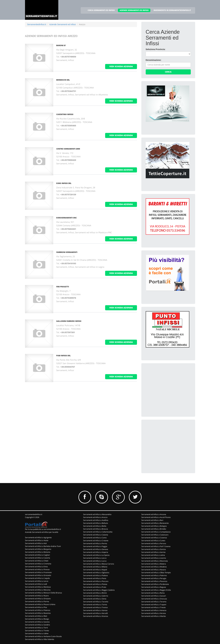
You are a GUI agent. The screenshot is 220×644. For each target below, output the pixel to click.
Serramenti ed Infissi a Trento (37, 631)
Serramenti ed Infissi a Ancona (154, 514)
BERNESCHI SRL (63, 80)
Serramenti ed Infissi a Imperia (96, 552)
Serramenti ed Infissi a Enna (36, 567)
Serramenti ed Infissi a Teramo (154, 602)
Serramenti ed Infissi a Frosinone (38, 572)
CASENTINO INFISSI (65, 114)
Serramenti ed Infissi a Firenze (37, 569)
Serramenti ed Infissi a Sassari (154, 596)
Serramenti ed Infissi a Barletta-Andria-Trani (43, 546)
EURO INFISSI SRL (64, 183)
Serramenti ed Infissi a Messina (38, 590)
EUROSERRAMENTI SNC (67, 218)
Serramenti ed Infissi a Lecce (37, 581)
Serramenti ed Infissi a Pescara (96, 581)
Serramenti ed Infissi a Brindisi (154, 529)
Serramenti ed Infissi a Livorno (154, 558)
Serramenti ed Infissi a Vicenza (96, 616)
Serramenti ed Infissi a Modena (154, 567)
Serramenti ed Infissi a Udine (37, 633)
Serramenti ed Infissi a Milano (95, 567)
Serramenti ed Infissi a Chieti (37, 561)
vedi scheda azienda (121, 66)
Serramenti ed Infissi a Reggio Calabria (99, 590)
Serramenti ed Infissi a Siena (95, 599)
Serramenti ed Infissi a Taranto (96, 602)
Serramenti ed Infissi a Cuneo (153, 541)
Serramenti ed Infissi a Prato (95, 587)
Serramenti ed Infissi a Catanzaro (155, 535)
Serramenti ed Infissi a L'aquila (37, 578)
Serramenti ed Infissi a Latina (153, 555)
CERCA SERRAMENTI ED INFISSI (101, 10)
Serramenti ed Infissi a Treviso (95, 607)
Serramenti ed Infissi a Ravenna (38, 613)
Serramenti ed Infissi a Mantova (38, 587)
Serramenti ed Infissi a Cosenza (154, 538)
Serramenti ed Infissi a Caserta (38, 558)
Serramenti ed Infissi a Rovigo (37, 619)
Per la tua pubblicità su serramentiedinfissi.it (43, 529)
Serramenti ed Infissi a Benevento (155, 523)
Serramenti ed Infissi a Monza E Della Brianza (43, 593)
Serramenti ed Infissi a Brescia (96, 529)
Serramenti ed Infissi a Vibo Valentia (40, 639)
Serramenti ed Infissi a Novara (154, 570)
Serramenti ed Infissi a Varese (95, 610)
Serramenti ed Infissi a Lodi (36, 584)
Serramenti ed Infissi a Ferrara (154, 543)
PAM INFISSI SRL (63, 356)
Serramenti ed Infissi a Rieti (36, 616)
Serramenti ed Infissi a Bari (152, 520)
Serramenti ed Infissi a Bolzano (38, 552)
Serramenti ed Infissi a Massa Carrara (99, 564)
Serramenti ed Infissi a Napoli (95, 570)
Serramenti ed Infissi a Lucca (95, 561)
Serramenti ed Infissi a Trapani (154, 605)
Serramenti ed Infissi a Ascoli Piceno (156, 517)
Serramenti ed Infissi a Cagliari (37, 555)
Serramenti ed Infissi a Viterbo (154, 616)
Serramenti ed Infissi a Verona (154, 613)
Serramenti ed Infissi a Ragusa (154, 587)
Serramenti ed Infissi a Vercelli (95, 613)
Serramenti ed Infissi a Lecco (95, 558)
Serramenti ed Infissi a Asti (36, 543)
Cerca (168, 72)
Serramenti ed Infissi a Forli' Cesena (156, 546)
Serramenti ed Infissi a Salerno (96, 596)
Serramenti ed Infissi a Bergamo (38, 549)
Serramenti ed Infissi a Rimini (95, 593)
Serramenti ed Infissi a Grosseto (38, 575)
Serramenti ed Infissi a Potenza (38, 610)
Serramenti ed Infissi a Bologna (154, 526)
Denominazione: (154, 60)
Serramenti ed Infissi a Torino (95, 605)
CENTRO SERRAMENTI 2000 (68, 149)
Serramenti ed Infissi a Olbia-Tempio (156, 573)
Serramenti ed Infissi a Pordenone (155, 584)
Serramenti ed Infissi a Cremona (38, 564)
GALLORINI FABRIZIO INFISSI (69, 321)
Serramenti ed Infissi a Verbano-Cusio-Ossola (43, 636)
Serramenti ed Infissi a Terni (36, 628)
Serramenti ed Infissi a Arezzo (95, 517)
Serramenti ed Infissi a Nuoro (37, 596)
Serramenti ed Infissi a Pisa (36, 607)
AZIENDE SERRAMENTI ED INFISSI (134, 10)
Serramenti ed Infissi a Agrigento (38, 537)
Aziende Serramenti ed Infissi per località (42, 532)
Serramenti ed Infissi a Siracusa (154, 599)
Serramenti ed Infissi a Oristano (38, 599)
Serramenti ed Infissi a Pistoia (95, 584)
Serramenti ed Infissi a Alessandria (97, 514)
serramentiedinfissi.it (34, 514)
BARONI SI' (61, 45)
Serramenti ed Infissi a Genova (96, 549)
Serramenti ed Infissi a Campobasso (156, 532)
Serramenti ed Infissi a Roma (153, 593)
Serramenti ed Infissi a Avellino (96, 520)
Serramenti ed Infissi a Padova (95, 575)
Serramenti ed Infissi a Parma (37, 601)
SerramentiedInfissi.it (37, 24)
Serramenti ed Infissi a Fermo (95, 543)
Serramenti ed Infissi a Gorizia (154, 549)
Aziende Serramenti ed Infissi (63, 24)
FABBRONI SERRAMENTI (67, 252)
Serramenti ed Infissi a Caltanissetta (98, 532)
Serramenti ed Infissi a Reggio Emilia (156, 590)
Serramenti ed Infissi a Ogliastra (96, 573)
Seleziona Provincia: (156, 49)
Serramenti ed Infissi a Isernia (153, 552)
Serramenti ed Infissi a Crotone (96, 541)
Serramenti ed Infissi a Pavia (95, 578)
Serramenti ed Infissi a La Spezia (96, 555)
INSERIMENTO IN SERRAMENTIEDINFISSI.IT (172, 10)
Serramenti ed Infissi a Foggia (95, 546)
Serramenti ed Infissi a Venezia (154, 610)
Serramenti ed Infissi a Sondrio (37, 625)
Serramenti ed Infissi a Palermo (154, 575)
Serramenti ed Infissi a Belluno (96, 523)
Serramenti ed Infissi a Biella (95, 526)
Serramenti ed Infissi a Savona (37, 622)
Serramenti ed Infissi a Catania (96, 535)
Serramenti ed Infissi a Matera (154, 564)
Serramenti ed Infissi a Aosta (37, 540)
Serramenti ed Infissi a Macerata (155, 561)
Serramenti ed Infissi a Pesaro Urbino (40, 604)
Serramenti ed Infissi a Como (95, 538)
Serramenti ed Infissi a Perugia (154, 578)
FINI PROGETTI (63, 287)
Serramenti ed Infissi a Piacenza (154, 581)
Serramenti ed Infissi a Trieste (153, 607)
